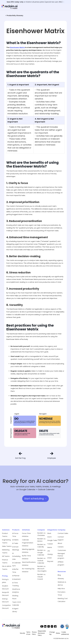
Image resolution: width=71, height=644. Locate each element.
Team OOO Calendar (17, 604)
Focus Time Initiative (26, 535)
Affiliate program (61, 563)
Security (22, 633)
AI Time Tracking (15, 584)
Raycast (50, 561)
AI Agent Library (15, 610)
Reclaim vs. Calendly (42, 546)
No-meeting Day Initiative (28, 570)
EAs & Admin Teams (7, 568)
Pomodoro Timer (62, 593)
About (60, 543)
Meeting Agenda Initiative (28, 551)
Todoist (50, 544)
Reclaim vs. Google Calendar (42, 553)
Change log (52, 633)
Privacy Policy (34, 633)
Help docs (61, 589)
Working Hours (15, 597)
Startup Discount (5, 600)
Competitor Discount (6, 607)
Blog (59, 575)
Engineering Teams (6, 541)
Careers (61, 547)
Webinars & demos (62, 584)
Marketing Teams (6, 551)
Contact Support (61, 538)
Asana (50, 547)
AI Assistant (16, 579)
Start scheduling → (35, 499)
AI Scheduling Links (16, 556)
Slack (49, 533)
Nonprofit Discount (6, 594)
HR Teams (6, 556)
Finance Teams (5, 561)
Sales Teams (7, 546)
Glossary (61, 579)
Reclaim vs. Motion (42, 540)
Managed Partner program (61, 556)
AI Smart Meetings (16, 548)
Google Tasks (52, 540)
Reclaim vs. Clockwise (42, 534)
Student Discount (5, 587)
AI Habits (15, 540)
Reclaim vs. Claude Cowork (42, 577)
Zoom (49, 537)
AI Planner (16, 576)
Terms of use (28, 633)
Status (58, 633)
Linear (49, 558)
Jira (49, 551)
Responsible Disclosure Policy (42, 633)
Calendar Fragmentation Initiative (28, 543)
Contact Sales (63, 533)
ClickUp (50, 554)
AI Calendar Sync (16, 564)
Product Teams (5, 535)
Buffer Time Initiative (26, 557)
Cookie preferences (65, 633)
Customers (62, 550)
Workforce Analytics (16, 591)
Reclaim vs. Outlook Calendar (42, 561)
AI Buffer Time (15, 571)
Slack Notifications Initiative (29, 564)
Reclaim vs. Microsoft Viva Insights (42, 569)
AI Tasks (15, 543)
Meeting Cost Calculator (63, 600)
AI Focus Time (15, 535)
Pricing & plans (5, 581)
